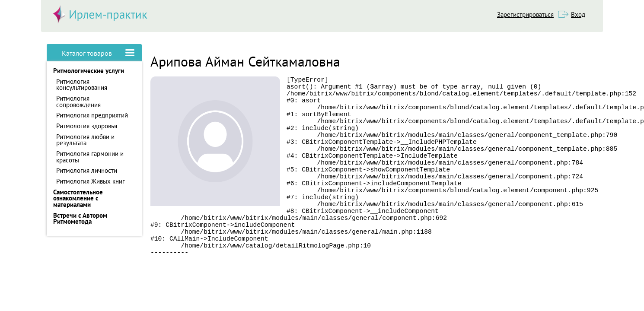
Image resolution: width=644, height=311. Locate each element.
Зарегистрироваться (525, 14)
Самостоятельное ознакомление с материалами (78, 198)
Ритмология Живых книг (91, 181)
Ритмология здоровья (87, 126)
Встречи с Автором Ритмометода (80, 219)
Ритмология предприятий (92, 115)
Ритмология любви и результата (85, 140)
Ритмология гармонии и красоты (90, 157)
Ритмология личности (87, 170)
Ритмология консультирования (82, 85)
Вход (578, 14)
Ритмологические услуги (89, 71)
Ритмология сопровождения (78, 102)
